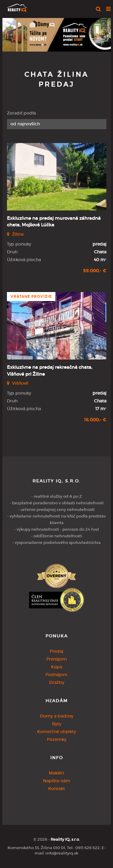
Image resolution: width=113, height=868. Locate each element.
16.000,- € (95, 420)
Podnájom (56, 675)
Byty (57, 724)
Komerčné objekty (56, 732)
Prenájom (57, 659)
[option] (57, 33)
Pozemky (57, 739)
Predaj (56, 651)
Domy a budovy (57, 716)
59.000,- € (95, 271)
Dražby (57, 682)
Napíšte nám (57, 781)
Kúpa (56, 667)
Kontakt (57, 789)
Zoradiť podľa (21, 113)
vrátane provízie (31, 297)
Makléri (56, 773)
